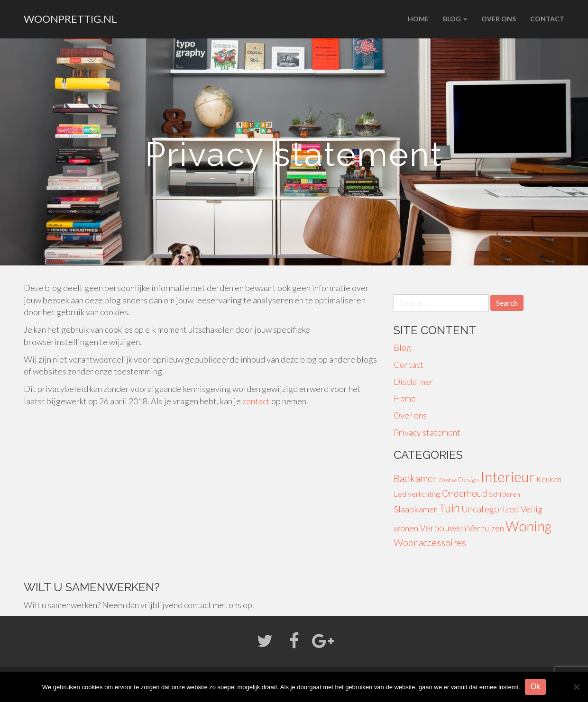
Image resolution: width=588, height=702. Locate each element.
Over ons (499, 19)
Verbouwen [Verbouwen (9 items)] (443, 528)
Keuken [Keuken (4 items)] (549, 479)
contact (256, 401)
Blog (455, 19)
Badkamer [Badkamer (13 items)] (415, 478)
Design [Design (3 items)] (469, 479)
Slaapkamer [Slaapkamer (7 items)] (415, 509)
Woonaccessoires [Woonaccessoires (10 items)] (430, 542)
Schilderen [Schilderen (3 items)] (505, 494)
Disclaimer (413, 382)
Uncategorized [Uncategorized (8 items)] (490, 509)
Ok (535, 687)
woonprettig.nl (70, 19)
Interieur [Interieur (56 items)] (508, 477)
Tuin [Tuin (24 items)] (449, 508)
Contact (547, 19)
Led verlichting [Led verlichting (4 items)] (417, 494)
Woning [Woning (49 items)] (528, 526)
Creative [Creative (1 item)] (448, 480)
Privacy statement (427, 432)
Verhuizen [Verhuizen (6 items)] (486, 528)
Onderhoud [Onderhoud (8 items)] (465, 493)
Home (418, 19)
